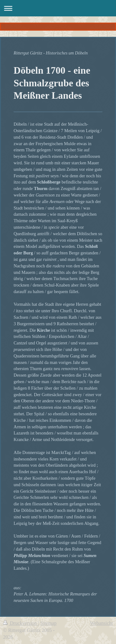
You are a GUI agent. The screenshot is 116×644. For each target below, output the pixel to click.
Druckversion (21, 623)
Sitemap (48, 623)
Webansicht (101, 623)
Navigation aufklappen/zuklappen (58, 8)
